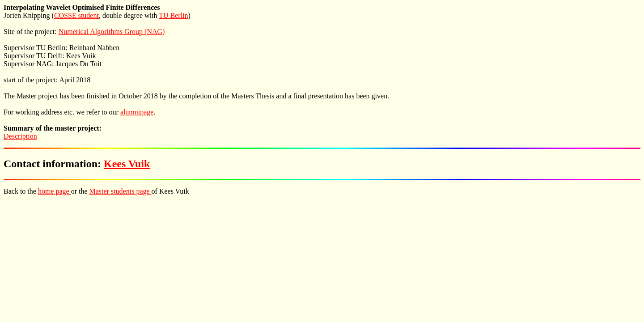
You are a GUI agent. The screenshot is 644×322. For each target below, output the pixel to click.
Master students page (121, 191)
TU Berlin (173, 15)
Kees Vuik (127, 164)
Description (20, 136)
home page (55, 191)
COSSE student (76, 15)
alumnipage (137, 112)
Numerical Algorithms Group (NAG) (112, 32)
